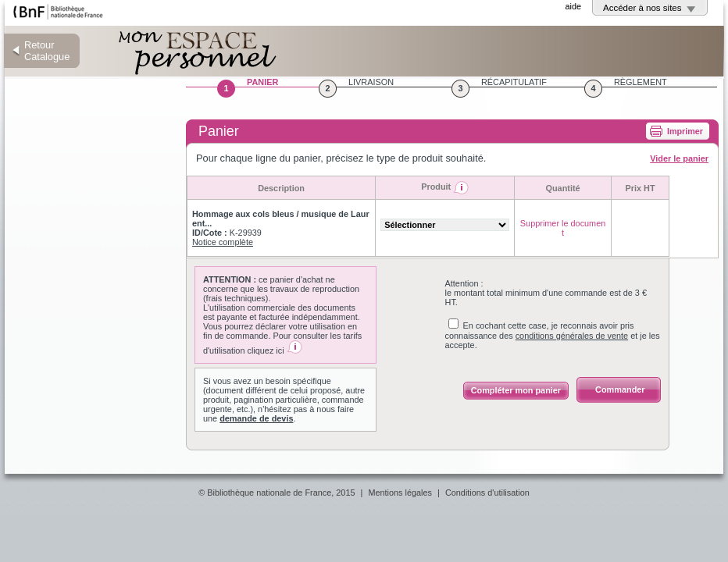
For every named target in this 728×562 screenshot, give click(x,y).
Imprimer (685, 131)
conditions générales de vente (572, 336)
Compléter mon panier (516, 390)
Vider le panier (679, 158)
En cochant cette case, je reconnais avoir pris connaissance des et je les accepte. (553, 335)
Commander (620, 389)
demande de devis (256, 418)
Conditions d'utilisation (487, 493)
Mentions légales (400, 493)
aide (573, 6)
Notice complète (223, 242)
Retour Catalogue (47, 51)
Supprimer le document (563, 228)
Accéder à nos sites (642, 8)
